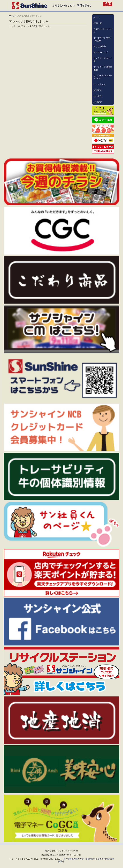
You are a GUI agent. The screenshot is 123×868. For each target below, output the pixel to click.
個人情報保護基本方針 (74, 859)
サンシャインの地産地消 (103, 68)
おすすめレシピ (101, 52)
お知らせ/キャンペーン (103, 30)
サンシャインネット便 (103, 59)
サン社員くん (100, 84)
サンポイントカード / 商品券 (103, 39)
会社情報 (98, 96)
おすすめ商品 (100, 46)
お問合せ (98, 102)
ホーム (12, 16)
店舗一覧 (98, 23)
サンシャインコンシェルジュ (103, 77)
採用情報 (98, 90)
